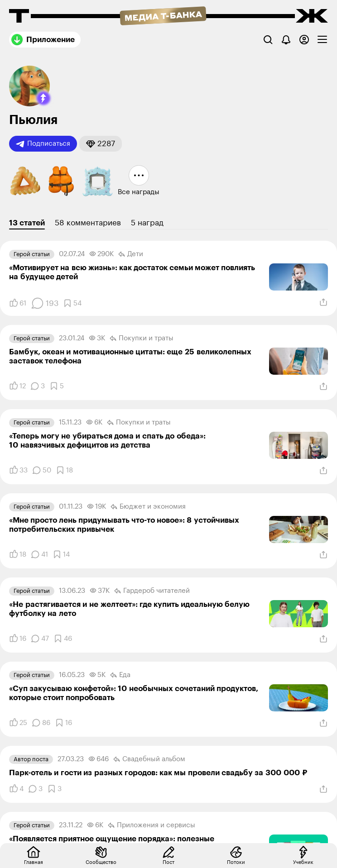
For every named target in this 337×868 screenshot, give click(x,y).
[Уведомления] (286, 40)
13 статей (27, 223)
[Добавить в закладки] (72, 303)
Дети (131, 254)
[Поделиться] (323, 302)
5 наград (147, 223)
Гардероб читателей (152, 591)
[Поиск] (268, 40)
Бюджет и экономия (148, 507)
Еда (120, 675)
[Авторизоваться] (304, 40)
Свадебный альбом (149, 759)
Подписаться (43, 144)
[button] (43, 98)
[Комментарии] (45, 303)
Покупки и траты (142, 339)
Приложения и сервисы (152, 825)
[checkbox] (322, 40)
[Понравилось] (18, 303)
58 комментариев (88, 223)
